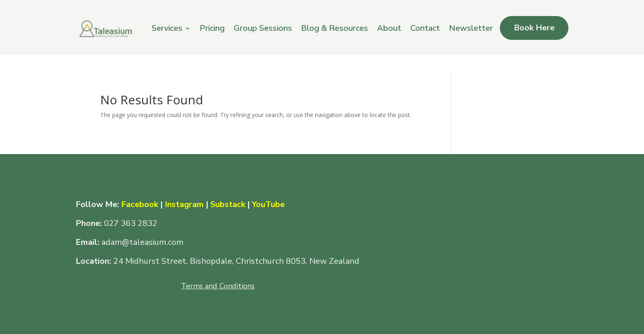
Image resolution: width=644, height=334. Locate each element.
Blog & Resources (335, 28)
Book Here (534, 28)
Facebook (141, 204)
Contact (425, 28)
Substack (228, 204)
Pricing (212, 28)
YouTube (268, 204)
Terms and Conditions (218, 286)
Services (167, 28)
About (389, 28)
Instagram (184, 204)
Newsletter (471, 28)
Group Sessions (263, 28)
